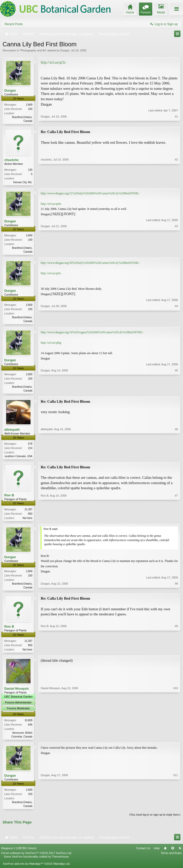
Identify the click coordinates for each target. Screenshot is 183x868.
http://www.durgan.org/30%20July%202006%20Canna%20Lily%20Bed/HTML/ (90, 264)
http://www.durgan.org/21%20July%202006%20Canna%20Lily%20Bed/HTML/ (90, 194)
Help (157, 853)
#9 (176, 653)
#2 (176, 182)
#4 (176, 322)
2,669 (29, 105)
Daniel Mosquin (17, 693)
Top (173, 853)
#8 (176, 590)
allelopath (12, 432)
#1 (176, 120)
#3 (176, 252)
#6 (176, 458)
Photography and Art (33, 50)
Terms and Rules (171, 858)
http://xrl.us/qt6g (51, 345)
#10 (176, 740)
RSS (180, 853)
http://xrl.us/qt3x (53, 62)
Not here (27, 521)
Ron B (9, 498)
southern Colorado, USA (19, 459)
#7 (176, 520)
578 (30, 446)
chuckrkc (12, 160)
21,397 (28, 512)
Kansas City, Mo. (23, 183)
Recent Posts (14, 24)
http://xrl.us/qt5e (51, 275)
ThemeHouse (60, 862)
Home (165, 853)
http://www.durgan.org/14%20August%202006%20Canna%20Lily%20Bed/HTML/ (92, 334)
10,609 (28, 725)
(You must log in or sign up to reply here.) (155, 820)
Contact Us (143, 853)
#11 (176, 810)
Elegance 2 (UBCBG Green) (19, 853)
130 (30, 170)
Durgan (65, 50)
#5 (176, 392)
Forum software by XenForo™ (37, 858)
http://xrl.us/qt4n (51, 205)
